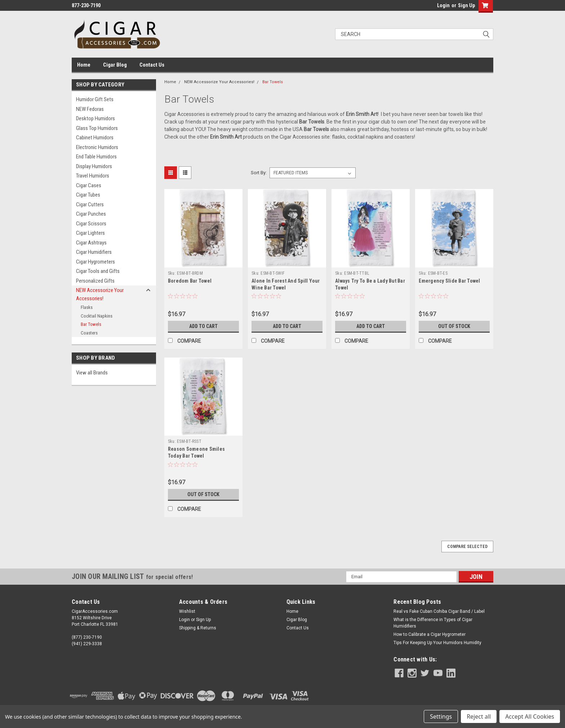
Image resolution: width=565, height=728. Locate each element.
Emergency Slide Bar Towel (449, 281)
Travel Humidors (93, 176)
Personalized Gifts (95, 281)
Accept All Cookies (530, 716)
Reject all (479, 716)
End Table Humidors (96, 157)
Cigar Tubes (88, 195)
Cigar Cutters (90, 205)
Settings (441, 716)
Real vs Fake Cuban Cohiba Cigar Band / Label (439, 611)
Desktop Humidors (95, 118)
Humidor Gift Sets (95, 99)
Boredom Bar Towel (190, 281)
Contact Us (152, 65)
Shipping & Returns (198, 628)
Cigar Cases (89, 185)
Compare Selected (467, 547)
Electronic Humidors (97, 147)
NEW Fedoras (90, 109)
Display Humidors (94, 166)
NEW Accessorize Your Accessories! (100, 294)
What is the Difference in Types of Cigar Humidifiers (433, 623)
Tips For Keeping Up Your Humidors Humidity (437, 643)
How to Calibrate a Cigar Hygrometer (430, 634)
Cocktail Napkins (97, 316)
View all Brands (92, 373)
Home (84, 65)
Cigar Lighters (90, 233)
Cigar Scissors (91, 224)
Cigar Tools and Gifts (98, 271)
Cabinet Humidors (95, 138)
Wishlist (187, 611)
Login (443, 5)
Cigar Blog (115, 65)
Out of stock (454, 326)
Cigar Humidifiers (94, 252)
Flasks (87, 307)
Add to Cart (203, 326)
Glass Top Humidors (97, 128)
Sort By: (259, 173)
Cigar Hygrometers (95, 262)
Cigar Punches (91, 214)
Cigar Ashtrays (91, 243)
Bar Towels (91, 324)
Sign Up (466, 5)
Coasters (89, 333)
